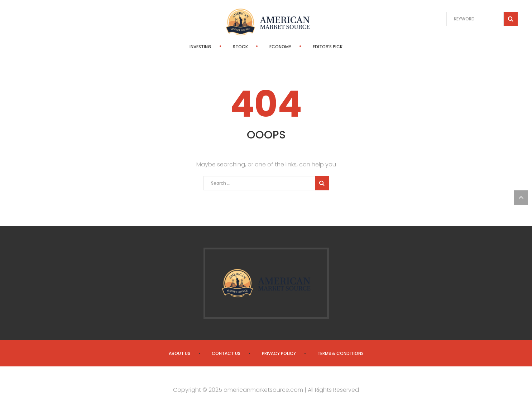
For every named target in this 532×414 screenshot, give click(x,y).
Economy (280, 47)
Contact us (226, 353)
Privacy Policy (279, 353)
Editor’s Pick (328, 47)
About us (179, 353)
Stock (240, 47)
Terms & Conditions (341, 353)
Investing (200, 47)
